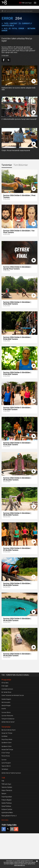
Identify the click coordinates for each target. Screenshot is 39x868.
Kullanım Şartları (7, 809)
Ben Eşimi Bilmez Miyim (9, 730)
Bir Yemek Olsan (6, 692)
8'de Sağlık (5, 686)
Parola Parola (6, 756)
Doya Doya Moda (7, 739)
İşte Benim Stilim (6, 743)
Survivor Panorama (7, 716)
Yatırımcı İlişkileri (7, 787)
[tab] (7, 166)
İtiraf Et (4, 709)
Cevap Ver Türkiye (7, 733)
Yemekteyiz (5, 769)
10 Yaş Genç (5, 683)
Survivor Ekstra (6, 712)
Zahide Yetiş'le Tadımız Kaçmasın (11, 773)
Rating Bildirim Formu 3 (9, 816)
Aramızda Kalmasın (7, 689)
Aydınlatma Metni (7, 812)
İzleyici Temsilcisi (7, 790)
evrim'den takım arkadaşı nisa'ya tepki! (23, 11)
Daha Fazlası (5, 820)
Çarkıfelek (4, 736)
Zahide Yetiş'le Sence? (8, 722)
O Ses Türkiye (6, 753)
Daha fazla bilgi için (19, 865)
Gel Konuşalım (6, 702)
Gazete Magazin (6, 699)
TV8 (3, 781)
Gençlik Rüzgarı (6, 705)
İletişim (4, 794)
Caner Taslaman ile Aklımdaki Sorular (13, 695)
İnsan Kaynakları (7, 797)
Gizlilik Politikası (7, 803)
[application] (19, 24)
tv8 (4, 11)
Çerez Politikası (6, 806)
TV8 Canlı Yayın (25, 3)
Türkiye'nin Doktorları (8, 719)
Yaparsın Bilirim (6, 766)
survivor (9, 11)
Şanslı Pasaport (6, 763)
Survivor (4, 760)
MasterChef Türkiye (7, 749)
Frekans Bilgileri (7, 800)
